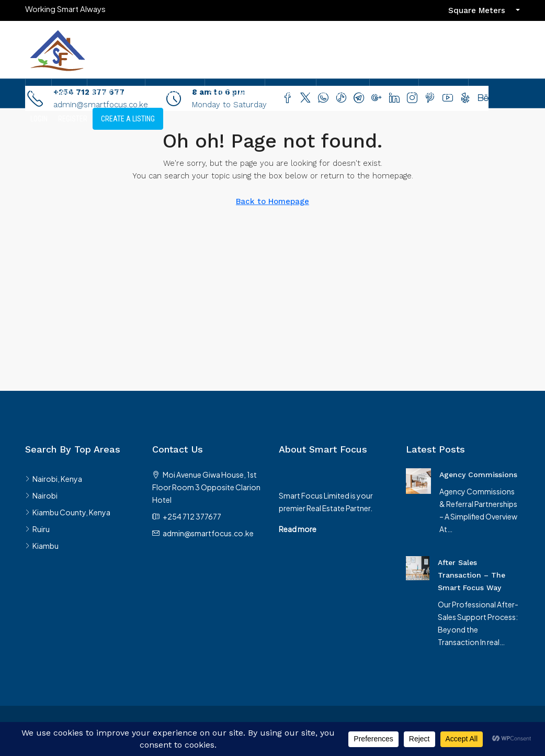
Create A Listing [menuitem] (128, 119)
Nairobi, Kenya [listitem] (54, 479)
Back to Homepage (272, 201)
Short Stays (230, 93)
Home (38, 93)
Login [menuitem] (39, 119)
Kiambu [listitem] (42, 546)
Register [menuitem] (73, 119)
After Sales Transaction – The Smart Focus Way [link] (472, 575)
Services (389, 93)
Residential (111, 93)
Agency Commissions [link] (478, 475)
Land (64, 93)
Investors (338, 93)
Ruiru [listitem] (37, 529)
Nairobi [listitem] (41, 495)
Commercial (170, 93)
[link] (419, 480)
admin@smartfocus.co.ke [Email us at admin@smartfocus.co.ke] (208, 533)
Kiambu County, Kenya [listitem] (68, 512)
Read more (298, 529)
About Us (438, 93)
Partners (285, 93)
